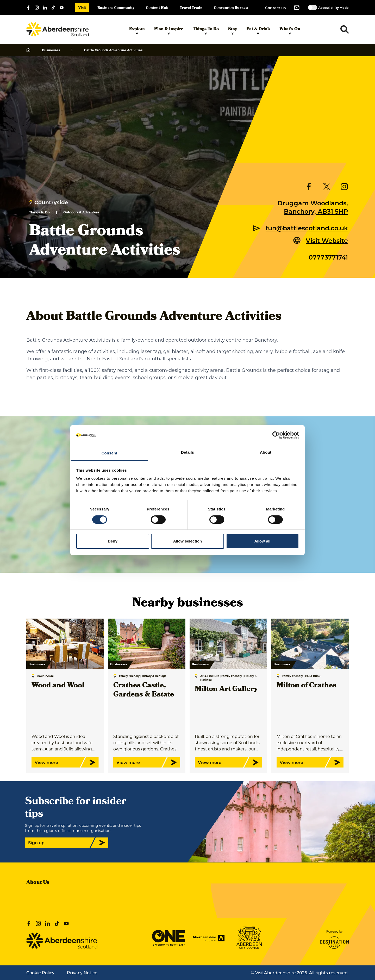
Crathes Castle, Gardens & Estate (144, 691)
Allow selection (188, 541)
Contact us (275, 8)
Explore (137, 30)
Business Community (116, 8)
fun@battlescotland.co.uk (307, 228)
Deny (113, 541)
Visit (82, 8)
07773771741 (328, 257)
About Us (38, 883)
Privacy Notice (82, 973)
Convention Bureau (231, 8)
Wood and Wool (58, 686)
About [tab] (266, 452)
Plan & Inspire (169, 30)
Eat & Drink (258, 30)
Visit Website (327, 240)
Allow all (262, 541)
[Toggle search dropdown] (345, 29)
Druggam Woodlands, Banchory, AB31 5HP (313, 207)
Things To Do (206, 30)
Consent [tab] (110, 453)
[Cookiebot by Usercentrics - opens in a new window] (276, 435)
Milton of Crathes (307, 686)
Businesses (51, 50)
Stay (233, 30)
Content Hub (157, 8)
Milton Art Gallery (226, 690)
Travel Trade (191, 8)
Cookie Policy (40, 973)
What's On (290, 30)
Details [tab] (187, 452)
